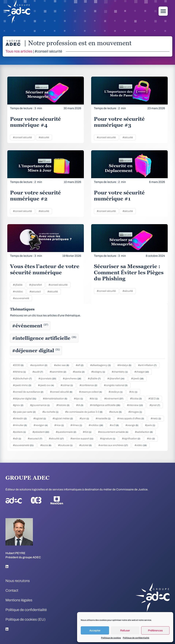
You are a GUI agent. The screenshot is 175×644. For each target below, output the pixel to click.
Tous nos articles (19, 51)
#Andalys (124, 365)
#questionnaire (66, 432)
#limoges (135, 412)
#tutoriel (85, 445)
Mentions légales (19, 600)
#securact (35, 292)
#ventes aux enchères (113, 445)
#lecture (115, 412)
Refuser (125, 631)
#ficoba (136, 399)
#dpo (78, 399)
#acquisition (39, 365)
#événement (30, 326)
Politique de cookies (111, 638)
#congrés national (116, 385)
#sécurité (44, 137)
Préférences (155, 631)
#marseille (103, 418)
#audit (38, 372)
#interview (135, 405)
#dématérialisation (55, 399)
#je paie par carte (24, 412)
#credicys (116, 392)
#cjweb (137, 379)
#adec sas (62, 365)
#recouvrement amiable (113, 432)
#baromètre (58, 372)
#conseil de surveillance (28, 392)
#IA (80, 405)
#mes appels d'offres (131, 418)
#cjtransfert (36, 285)
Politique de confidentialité (136, 638)
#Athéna (19, 372)
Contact (12, 590)
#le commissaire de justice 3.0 (84, 412)
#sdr (17, 439)
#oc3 (114, 425)
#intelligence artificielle (44, 338)
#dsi (94, 399)
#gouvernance (40, 405)
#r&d (87, 432)
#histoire (63, 405)
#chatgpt (142, 372)
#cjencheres (72, 379)
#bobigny (98, 372)
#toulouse (65, 445)
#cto (133, 392)
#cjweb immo (22, 385)
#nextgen (41, 425)
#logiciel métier (63, 418)
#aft (80, 365)
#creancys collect (91, 392)
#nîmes (76, 425)
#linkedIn (20, 418)
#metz (156, 418)
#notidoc (18, 292)
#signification (131, 439)
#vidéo (141, 445)
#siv (151, 439)
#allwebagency (100, 365)
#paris (150, 425)
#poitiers (19, 432)
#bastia (79, 372)
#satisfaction (144, 432)
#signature (108, 439)
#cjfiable (18, 285)
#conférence (88, 385)
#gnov (18, 405)
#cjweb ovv (46, 385)
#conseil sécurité (22, 137)
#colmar (67, 385)
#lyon (84, 418)
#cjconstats (47, 379)
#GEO (154, 399)
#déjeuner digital (36, 351)
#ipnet (155, 405)
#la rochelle (50, 412)
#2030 (18, 365)
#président (41, 432)
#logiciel (40, 418)
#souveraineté (21, 298)
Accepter (95, 631)
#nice (59, 425)
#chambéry (120, 372)
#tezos (46, 445)
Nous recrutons (18, 581)
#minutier (20, 425)
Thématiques (22, 309)
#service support (82, 439)
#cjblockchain (22, 379)
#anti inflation (147, 365)
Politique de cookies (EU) (25, 619)
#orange (132, 425)
